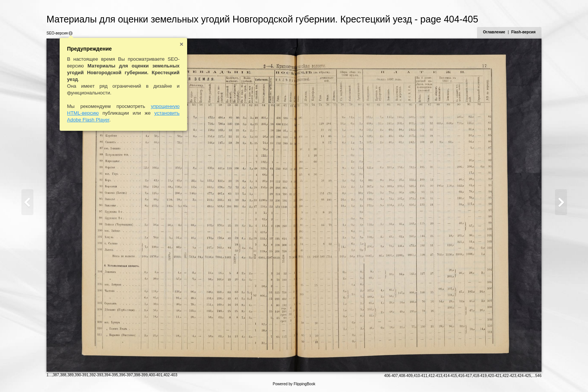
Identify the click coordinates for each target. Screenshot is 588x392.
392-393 (97, 375)
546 (538, 376)
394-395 (111, 375)
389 (71, 375)
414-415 (450, 376)
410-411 (421, 376)
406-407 (391, 376)
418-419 (480, 376)
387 (56, 375)
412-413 (436, 376)
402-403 (170, 375)
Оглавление (494, 32)
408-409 (406, 376)
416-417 (465, 376)
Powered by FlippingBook (294, 384)
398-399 (141, 375)
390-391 (82, 375)
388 (63, 375)
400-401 (156, 375)
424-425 (524, 376)
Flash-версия (523, 32)
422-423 (509, 376)
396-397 (126, 375)
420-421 (495, 376)
